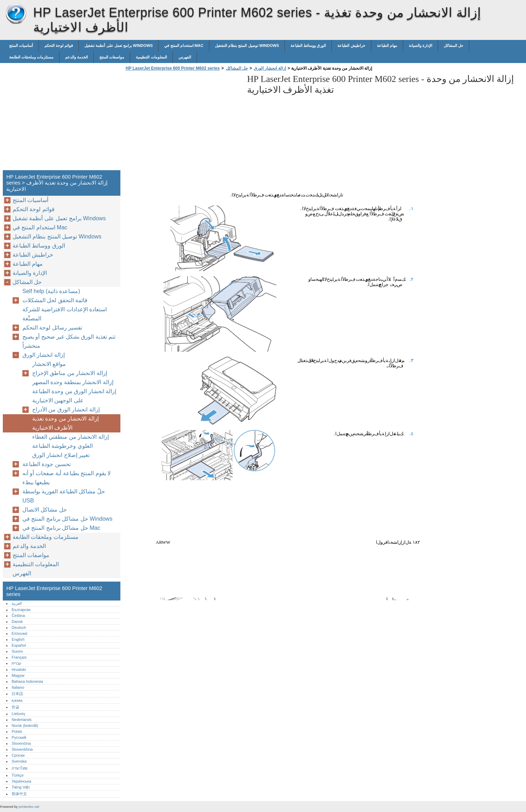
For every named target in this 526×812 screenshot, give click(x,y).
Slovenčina (21, 743)
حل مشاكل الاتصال (45, 510)
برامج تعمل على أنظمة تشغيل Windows (118, 46)
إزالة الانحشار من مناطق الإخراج (70, 373)
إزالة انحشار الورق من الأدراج (66, 410)
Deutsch (19, 627)
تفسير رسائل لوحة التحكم (52, 328)
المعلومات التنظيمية (151, 57)
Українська (21, 781)
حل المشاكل (454, 46)
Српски (18, 755)
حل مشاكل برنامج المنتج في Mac (61, 528)
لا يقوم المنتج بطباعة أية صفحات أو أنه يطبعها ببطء (66, 478)
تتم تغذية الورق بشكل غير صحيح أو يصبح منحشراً (69, 341)
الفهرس (185, 57)
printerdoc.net (29, 807)
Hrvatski (19, 669)
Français (19, 657)
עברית (16, 663)
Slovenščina (22, 749)
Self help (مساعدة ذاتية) (51, 291)
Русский (19, 737)
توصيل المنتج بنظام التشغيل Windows (247, 46)
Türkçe (17, 775)
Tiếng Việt (20, 787)
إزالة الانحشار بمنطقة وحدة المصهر (73, 382)
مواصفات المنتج (112, 57)
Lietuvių (18, 714)
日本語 (17, 694)
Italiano (18, 687)
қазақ (17, 700)
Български (21, 610)
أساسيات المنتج (21, 46)
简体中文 (19, 794)
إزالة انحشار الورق (270, 68)
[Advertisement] (183, 123)
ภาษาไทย (20, 768)
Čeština (18, 616)
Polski (17, 731)
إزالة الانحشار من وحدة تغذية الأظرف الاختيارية (65, 423)
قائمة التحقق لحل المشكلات (55, 300)
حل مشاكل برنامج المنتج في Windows (67, 519)
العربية (17, 603)
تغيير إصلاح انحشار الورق (61, 455)
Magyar (18, 675)
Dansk (17, 622)
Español (19, 645)
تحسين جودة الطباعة (47, 464)
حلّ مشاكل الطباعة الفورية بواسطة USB (64, 496)
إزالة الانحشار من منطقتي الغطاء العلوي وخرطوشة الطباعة (71, 441)
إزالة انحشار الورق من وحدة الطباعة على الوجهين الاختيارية (74, 396)
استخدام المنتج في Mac (184, 46)
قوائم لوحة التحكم (59, 46)
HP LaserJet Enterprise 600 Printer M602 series (16, 14)
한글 (15, 707)
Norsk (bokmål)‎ (25, 726)
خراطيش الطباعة (351, 46)
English (18, 639)
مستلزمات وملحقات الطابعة (31, 57)
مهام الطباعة (387, 46)
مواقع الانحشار (49, 364)
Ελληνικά (19, 633)
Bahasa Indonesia (27, 681)
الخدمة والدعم (76, 57)
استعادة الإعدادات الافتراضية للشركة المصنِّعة (65, 314)
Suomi (17, 651)
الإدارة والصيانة (420, 46)
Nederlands (22, 720)
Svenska (19, 761)
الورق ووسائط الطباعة (308, 46)
